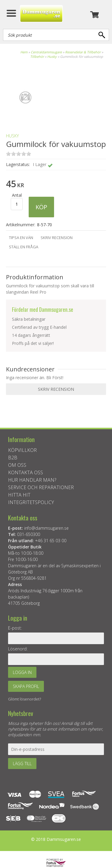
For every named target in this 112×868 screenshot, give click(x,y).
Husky (52, 56)
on (8, 154)
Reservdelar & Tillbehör (83, 52)
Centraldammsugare (46, 52)
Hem (24, 52)
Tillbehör (37, 56)
